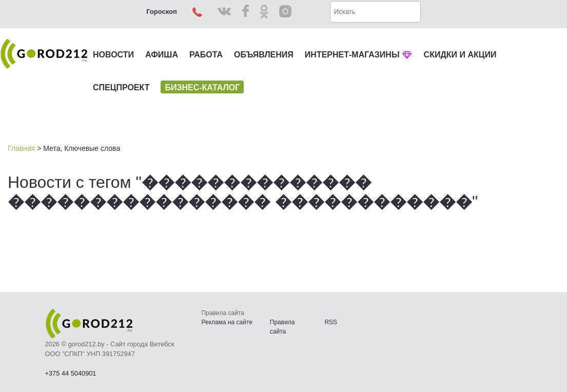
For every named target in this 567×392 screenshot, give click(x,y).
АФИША (162, 55)
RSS (331, 322)
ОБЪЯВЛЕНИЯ (264, 55)
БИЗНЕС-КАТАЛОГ (202, 87)
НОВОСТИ (113, 55)
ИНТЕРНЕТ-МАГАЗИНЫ (359, 55)
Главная (21, 148)
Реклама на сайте (227, 322)
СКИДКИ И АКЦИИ (460, 55)
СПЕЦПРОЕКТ (121, 87)
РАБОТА (206, 55)
